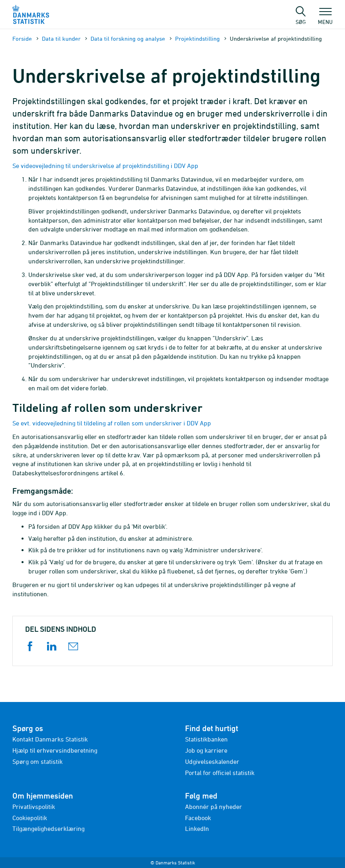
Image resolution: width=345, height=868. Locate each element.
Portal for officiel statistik (220, 773)
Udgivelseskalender (212, 761)
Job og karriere (206, 750)
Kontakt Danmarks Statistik (50, 739)
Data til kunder (61, 39)
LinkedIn (197, 828)
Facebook (198, 818)
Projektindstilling (197, 39)
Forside (22, 39)
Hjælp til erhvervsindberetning (55, 750)
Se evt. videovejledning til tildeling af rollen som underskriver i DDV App (112, 423)
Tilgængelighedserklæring (48, 828)
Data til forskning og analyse (128, 39)
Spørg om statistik (37, 761)
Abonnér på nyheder (214, 807)
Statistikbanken (206, 739)
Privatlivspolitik (34, 807)
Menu (325, 18)
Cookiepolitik (30, 818)
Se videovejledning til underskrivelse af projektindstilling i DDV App (105, 166)
